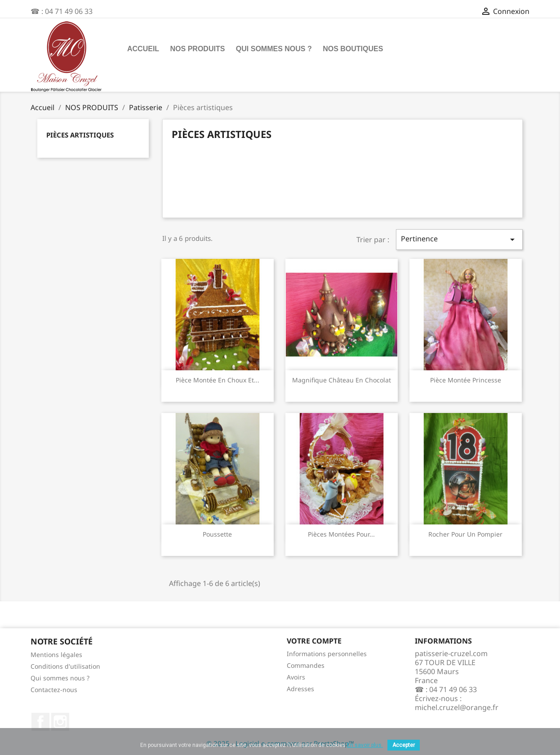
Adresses (300, 689)
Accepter (404, 745)
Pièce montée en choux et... (218, 380)
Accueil (143, 49)
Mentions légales (56, 655)
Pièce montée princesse (466, 380)
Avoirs (296, 677)
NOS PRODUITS (198, 49)
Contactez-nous (54, 690)
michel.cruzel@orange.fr (457, 707)
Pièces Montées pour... (341, 534)
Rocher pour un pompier (465, 534)
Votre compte (314, 641)
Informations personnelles (327, 654)
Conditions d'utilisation (65, 666)
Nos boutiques (353, 49)
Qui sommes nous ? (274, 49)
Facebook (40, 722)
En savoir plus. (365, 745)
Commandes (306, 665)
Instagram (60, 722)
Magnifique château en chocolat (342, 380)
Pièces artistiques (80, 135)
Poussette (217, 534)
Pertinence (459, 239)
